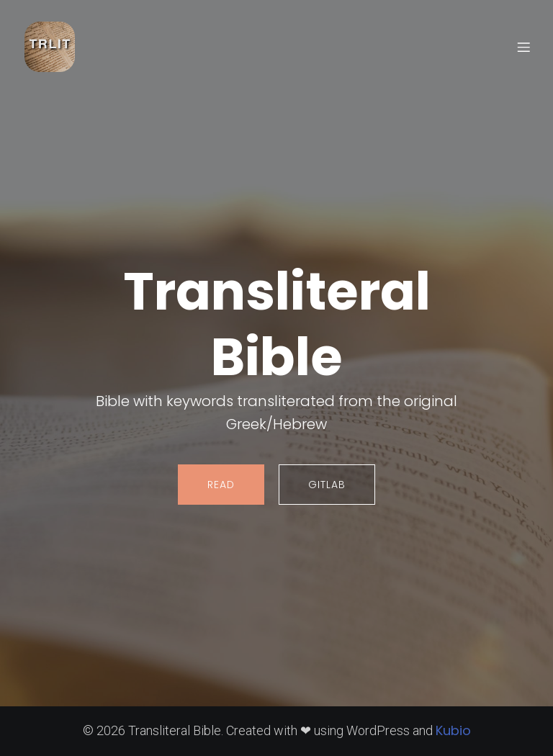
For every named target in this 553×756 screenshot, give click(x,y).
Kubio (453, 730)
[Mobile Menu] (523, 47)
